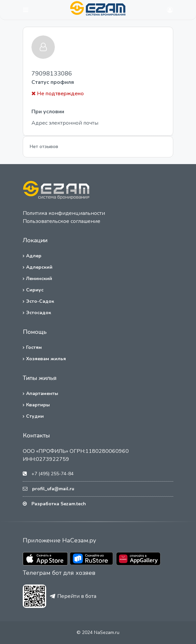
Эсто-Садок (40, 301)
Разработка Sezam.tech (59, 504)
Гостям (34, 347)
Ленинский (39, 279)
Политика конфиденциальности (64, 213)
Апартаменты (42, 394)
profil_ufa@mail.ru (53, 489)
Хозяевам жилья (46, 359)
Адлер (34, 256)
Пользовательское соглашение (62, 221)
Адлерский (39, 267)
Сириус (35, 290)
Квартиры (38, 405)
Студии (35, 416)
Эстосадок (39, 313)
